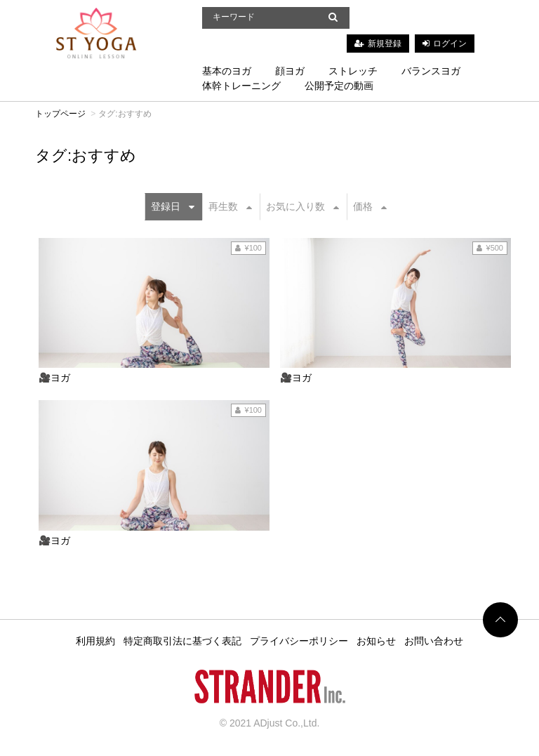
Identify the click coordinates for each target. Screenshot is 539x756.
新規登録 (385, 44)
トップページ (60, 114)
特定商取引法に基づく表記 (182, 641)
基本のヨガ (227, 71)
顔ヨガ (290, 71)
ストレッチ (353, 71)
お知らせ (376, 641)
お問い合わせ (434, 641)
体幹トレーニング (241, 86)
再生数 (230, 206)
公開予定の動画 (339, 86)
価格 (370, 206)
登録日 (173, 206)
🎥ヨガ (54, 378)
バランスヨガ (431, 71)
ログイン (450, 44)
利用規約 (95, 641)
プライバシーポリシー (299, 641)
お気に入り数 (302, 206)
